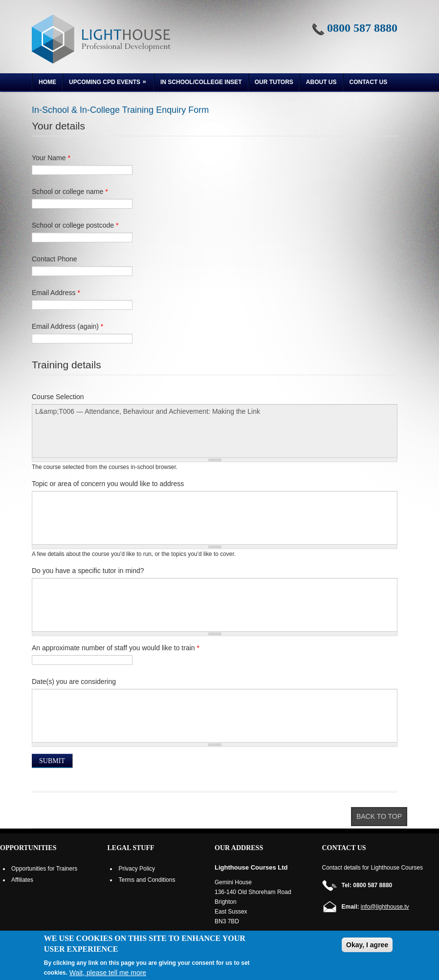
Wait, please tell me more (108, 973)
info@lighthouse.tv (385, 907)
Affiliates (22, 880)
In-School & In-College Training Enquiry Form (120, 110)
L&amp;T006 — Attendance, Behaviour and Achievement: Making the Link (215, 431)
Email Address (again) (67, 326)
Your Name (51, 158)
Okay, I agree (367, 945)
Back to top (379, 816)
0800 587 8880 (362, 28)
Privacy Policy (137, 869)
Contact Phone (55, 259)
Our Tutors (274, 82)
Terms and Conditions (147, 880)
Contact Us (369, 82)
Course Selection (58, 397)
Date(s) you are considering (74, 682)
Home (47, 82)
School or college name (70, 192)
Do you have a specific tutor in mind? (88, 571)
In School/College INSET (201, 82)
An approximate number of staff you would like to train (116, 648)
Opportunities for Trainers (44, 869)
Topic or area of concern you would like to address (108, 484)
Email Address (56, 293)
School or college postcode (75, 225)
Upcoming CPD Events (105, 83)
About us (321, 82)
